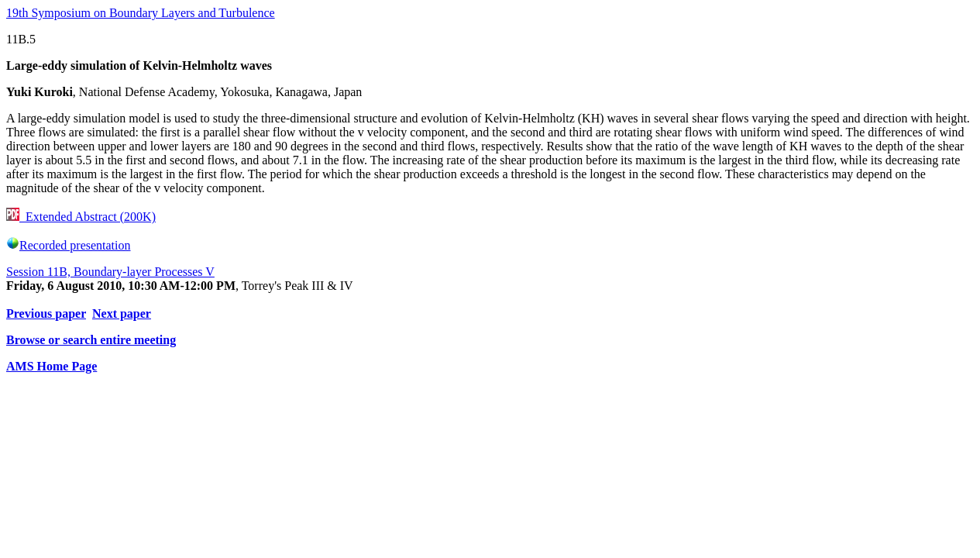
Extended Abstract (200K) (81, 217)
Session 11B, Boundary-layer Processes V (110, 272)
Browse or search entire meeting (91, 340)
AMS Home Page (52, 366)
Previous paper (46, 313)
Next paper (122, 313)
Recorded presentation (69, 245)
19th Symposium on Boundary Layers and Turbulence (141, 13)
